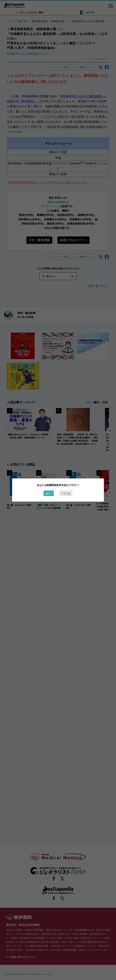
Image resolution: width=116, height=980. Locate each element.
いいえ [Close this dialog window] (66, 493)
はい (49, 493)
